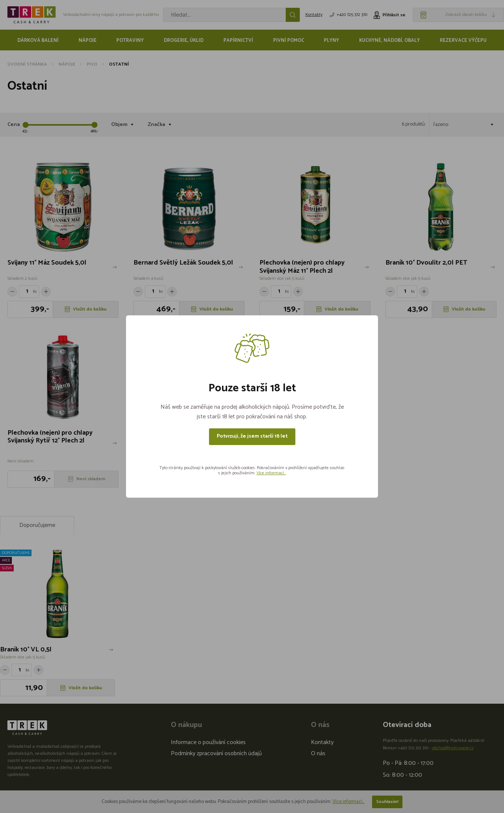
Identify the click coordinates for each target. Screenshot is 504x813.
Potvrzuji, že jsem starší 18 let (252, 436)
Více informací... (271, 473)
